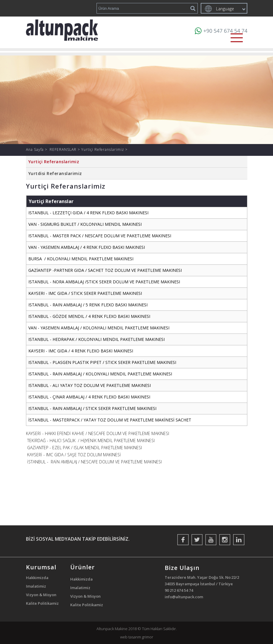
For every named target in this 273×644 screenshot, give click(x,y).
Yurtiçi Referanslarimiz (54, 162)
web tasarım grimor (137, 637)
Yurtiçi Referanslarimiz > (104, 149)
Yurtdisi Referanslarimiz (55, 173)
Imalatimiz (36, 586)
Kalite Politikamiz (42, 603)
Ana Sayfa (35, 149)
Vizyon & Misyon (41, 595)
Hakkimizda (37, 578)
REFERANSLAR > (65, 149)
